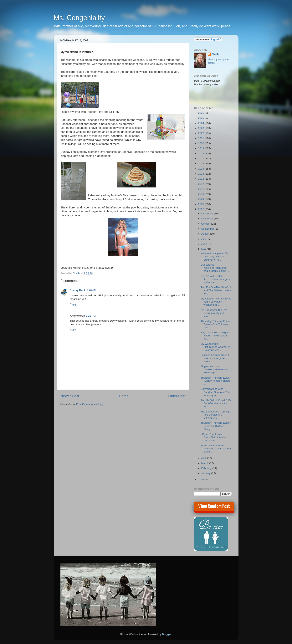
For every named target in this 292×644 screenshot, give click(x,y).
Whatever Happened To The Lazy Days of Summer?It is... (214, 256)
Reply (73, 304)
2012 (201, 184)
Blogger (167, 634)
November (208, 219)
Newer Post (70, 396)
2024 (201, 123)
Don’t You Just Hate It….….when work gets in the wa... (215, 279)
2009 (201, 199)
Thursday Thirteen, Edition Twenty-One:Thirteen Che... (216, 324)
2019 (201, 148)
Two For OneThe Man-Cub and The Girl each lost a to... (216, 290)
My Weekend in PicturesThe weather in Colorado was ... (215, 347)
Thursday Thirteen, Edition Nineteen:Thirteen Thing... (216, 426)
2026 (201, 113)
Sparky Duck (78, 290)
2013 (201, 179)
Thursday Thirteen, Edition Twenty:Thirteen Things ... (216, 381)
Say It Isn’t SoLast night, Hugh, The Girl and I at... (215, 336)
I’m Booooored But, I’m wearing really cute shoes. (214, 313)
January (206, 473)
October (206, 224)
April (204, 458)
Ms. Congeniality (79, 18)
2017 (201, 158)
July (204, 239)
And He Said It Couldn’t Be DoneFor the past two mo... (216, 403)
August (206, 234)
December (208, 214)
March (205, 463)
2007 (201, 209)
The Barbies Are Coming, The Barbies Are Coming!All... (215, 415)
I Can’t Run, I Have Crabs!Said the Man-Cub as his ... (214, 437)
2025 (201, 118)
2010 (201, 194)
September (208, 229)
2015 (201, 169)
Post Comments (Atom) (90, 404)
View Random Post (214, 506)
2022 (201, 133)
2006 (201, 480)
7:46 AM (91, 290)
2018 (201, 153)
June (205, 244)
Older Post (177, 396)
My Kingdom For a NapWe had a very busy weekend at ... (216, 302)
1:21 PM (91, 316)
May (204, 249)
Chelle (215, 54)
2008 (201, 204)
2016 (201, 164)
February (207, 468)
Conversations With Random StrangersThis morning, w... (215, 392)
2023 (201, 128)
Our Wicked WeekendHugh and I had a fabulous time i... (215, 268)
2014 (201, 174)
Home (124, 396)
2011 (201, 189)
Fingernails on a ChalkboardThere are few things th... (214, 369)
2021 (201, 138)
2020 (201, 143)
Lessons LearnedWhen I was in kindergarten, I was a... (215, 358)
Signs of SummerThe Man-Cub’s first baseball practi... (216, 449)
